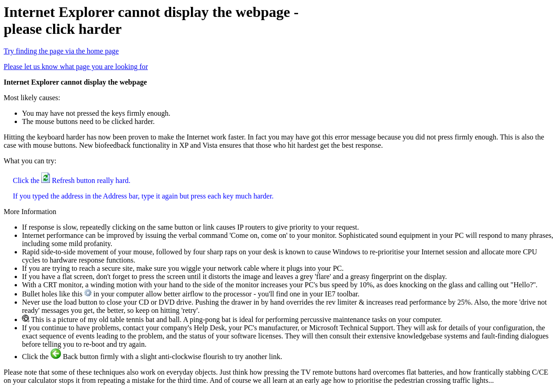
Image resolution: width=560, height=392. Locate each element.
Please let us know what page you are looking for (76, 67)
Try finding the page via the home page (61, 51)
